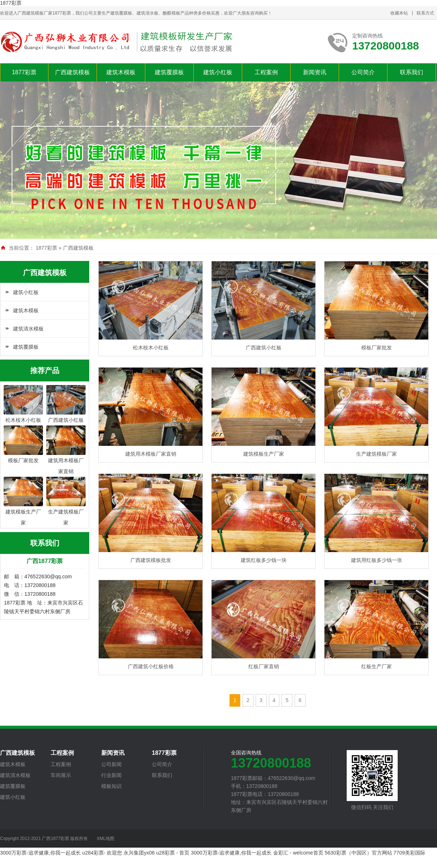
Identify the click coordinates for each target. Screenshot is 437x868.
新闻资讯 (315, 72)
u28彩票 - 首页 (173, 853)
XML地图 (105, 839)
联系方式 (425, 13)
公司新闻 (111, 764)
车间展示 (61, 775)
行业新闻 (111, 775)
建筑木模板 (121, 72)
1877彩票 (11, 3)
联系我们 (412, 72)
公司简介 (363, 72)
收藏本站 (399, 13)
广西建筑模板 (72, 72)
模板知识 (111, 786)
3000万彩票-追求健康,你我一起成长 (40, 853)
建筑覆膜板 (169, 72)
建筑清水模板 (28, 329)
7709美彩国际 (410, 853)
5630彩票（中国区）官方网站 (359, 853)
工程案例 (266, 72)
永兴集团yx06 (139, 853)
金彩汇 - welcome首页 (298, 853)
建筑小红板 (218, 72)
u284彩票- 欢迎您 (102, 853)
